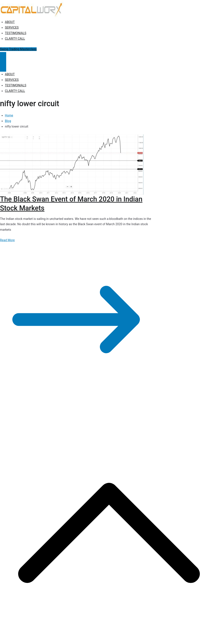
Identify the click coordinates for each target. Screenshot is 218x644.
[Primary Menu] (3, 57)
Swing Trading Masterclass (18, 49)
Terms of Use (117, 416)
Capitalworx (33, 416)
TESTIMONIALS (16, 33)
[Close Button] (3, 67)
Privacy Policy (79, 416)
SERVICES (12, 28)
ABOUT (10, 22)
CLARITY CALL (15, 39)
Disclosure (98, 416)
